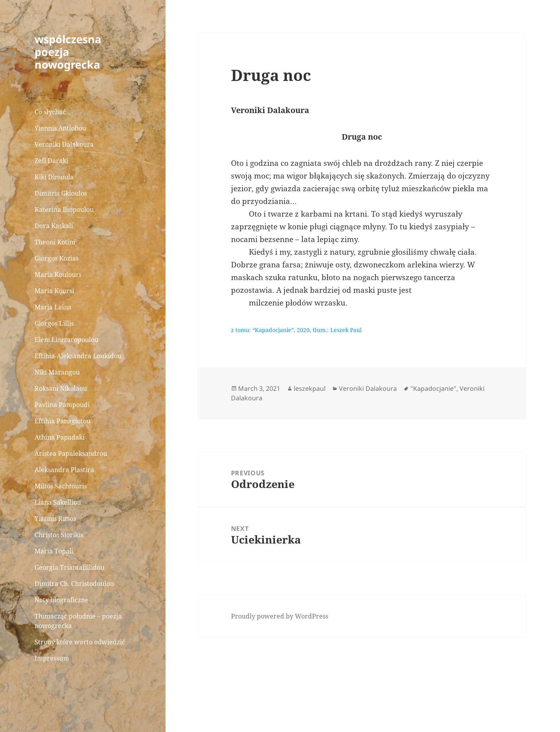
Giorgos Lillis (54, 323)
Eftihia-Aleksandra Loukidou (79, 356)
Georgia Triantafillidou (69, 567)
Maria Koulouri (58, 275)
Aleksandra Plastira (64, 470)
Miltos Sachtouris (61, 486)
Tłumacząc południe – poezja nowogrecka (78, 621)
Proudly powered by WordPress (280, 616)
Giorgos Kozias (57, 258)
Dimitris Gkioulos (61, 193)
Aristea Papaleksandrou (71, 453)
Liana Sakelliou (58, 502)
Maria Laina (53, 307)
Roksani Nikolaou (61, 388)
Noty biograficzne (62, 600)
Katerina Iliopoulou (64, 209)
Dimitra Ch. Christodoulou (74, 584)
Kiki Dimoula (54, 177)
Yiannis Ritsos (55, 519)
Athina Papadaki (60, 437)
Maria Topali (54, 551)
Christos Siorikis (59, 535)
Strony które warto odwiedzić (80, 642)
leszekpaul (310, 388)
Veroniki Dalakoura (64, 144)
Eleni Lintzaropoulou (66, 340)
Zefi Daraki (51, 161)
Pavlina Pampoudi (62, 405)
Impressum (52, 658)
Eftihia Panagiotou (63, 421)
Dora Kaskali (54, 226)
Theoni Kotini (55, 242)
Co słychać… (53, 112)
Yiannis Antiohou (60, 128)
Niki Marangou (57, 372)
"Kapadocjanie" (433, 388)
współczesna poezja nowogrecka (68, 52)
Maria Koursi (54, 291)
